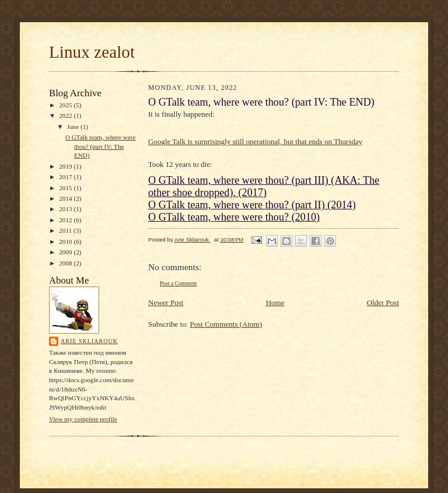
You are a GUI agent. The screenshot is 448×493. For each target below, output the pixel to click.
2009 (66, 252)
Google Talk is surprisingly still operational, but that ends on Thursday (255, 141)
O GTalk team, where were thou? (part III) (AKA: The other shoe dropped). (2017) (264, 186)
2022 (66, 116)
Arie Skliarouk (89, 341)
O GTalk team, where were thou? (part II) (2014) (252, 205)
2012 (66, 220)
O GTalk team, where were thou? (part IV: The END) (101, 146)
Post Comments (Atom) (226, 324)
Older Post (383, 303)
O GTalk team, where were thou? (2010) (234, 217)
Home (275, 303)
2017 (66, 177)
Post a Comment (178, 283)
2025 (66, 105)
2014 (66, 198)
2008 (66, 263)
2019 (66, 166)
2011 (66, 230)
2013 (66, 209)
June (74, 127)
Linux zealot (92, 52)
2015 (66, 188)
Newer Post (166, 303)
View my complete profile (83, 419)
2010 (66, 242)
